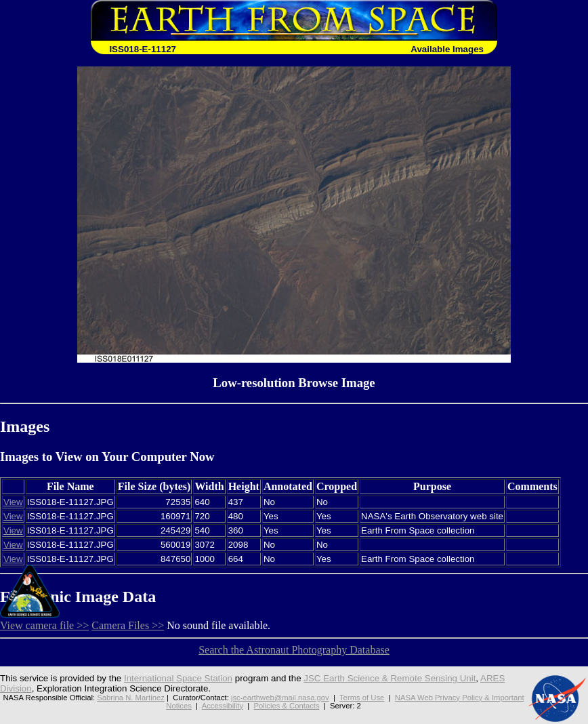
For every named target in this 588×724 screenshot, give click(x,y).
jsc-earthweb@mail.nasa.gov (280, 698)
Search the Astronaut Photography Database (294, 650)
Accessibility (223, 706)
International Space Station (178, 678)
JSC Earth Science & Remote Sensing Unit (390, 678)
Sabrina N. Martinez (131, 698)
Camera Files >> (128, 625)
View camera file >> (44, 625)
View (13, 502)
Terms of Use (362, 698)
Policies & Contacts (287, 706)
